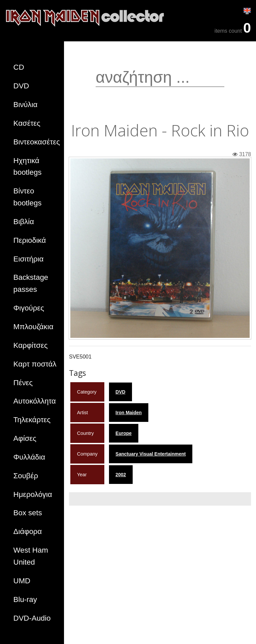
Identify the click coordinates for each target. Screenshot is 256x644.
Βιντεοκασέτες (37, 142)
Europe (124, 433)
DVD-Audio (32, 618)
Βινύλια (25, 105)
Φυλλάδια (29, 457)
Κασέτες (27, 123)
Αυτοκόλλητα (34, 401)
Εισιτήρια (28, 259)
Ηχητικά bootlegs (27, 167)
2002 (121, 475)
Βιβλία (24, 222)
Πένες (23, 383)
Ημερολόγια (33, 494)
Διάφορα (28, 531)
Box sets (28, 513)
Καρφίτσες (30, 345)
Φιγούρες (29, 308)
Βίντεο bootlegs (27, 197)
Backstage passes (31, 283)
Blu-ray (25, 599)
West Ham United (31, 556)
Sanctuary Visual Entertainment (151, 454)
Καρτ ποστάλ (35, 364)
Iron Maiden (129, 413)
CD (19, 67)
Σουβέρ (26, 476)
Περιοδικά (30, 240)
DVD (21, 86)
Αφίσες (25, 438)
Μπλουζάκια (33, 327)
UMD (22, 581)
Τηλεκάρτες (32, 420)
